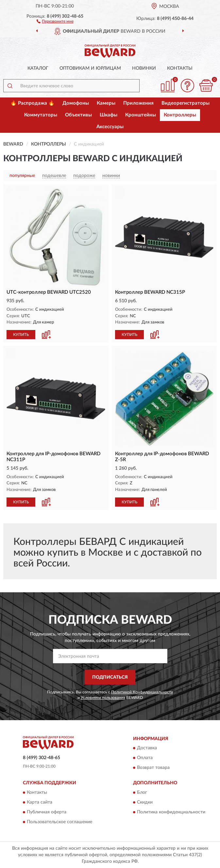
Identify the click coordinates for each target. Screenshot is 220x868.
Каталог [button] (38, 68)
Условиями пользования (103, 698)
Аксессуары (110, 127)
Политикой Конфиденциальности (142, 692)
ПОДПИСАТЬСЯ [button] (110, 677)
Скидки (145, 802)
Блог (142, 792)
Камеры (106, 103)
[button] (55, 21)
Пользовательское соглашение (59, 822)
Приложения (138, 103)
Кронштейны (141, 115)
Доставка (147, 748)
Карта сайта (40, 802)
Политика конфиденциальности (171, 812)
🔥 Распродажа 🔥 (33, 103)
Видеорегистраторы (186, 103)
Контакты (180, 68)
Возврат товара (153, 768)
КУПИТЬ (21, 335)
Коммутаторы (41, 115)
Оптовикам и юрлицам (90, 68)
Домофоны (76, 103)
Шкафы (109, 115)
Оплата (145, 758)
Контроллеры (180, 115)
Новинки (144, 68)
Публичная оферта (47, 812)
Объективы (78, 115)
